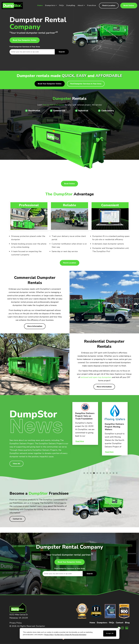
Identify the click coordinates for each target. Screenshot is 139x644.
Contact (120, 623)
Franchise (92, 5)
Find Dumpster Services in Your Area (25, 47)
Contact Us (17, 519)
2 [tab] (87, 473)
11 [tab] (116, 473)
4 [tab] (93, 473)
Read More (80, 441)
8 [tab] (106, 473)
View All (16, 464)
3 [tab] (90, 473)
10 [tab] (113, 473)
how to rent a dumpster (54, 105)
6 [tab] (100, 473)
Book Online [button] (129, 6)
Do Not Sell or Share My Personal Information (71, 635)
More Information (35, 326)
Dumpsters (50, 5)
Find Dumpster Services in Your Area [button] (86, 84)
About (81, 5)
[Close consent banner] (119, 628)
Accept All (110, 633)
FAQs (62, 5)
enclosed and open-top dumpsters (96, 377)
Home (40, 5)
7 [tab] (103, 473)
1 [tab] (84, 473)
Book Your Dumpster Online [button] (25, 40)
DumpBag (71, 5)
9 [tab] (110, 473)
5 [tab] (97, 473)
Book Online (69, 184)
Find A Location (109, 6)
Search (62, 52)
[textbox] (39, 52)
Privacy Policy (16, 623)
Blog (127, 623)
